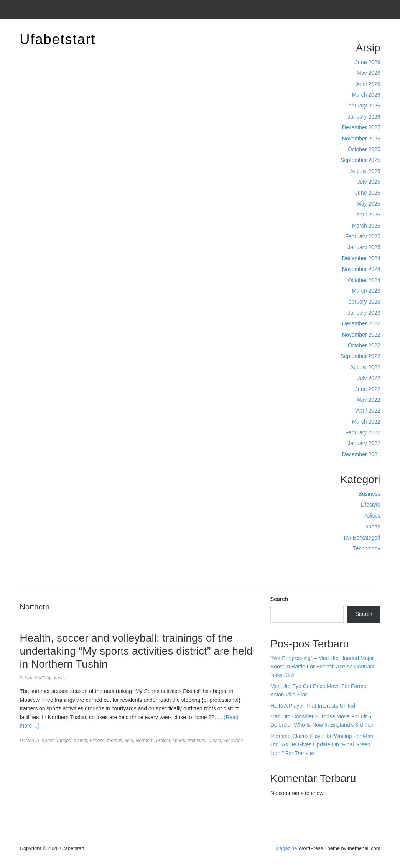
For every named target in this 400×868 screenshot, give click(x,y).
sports (179, 741)
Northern (145, 741)
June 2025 (368, 193)
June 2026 (368, 62)
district (81, 741)
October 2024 (364, 280)
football (114, 741)
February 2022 (363, 432)
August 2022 (365, 367)
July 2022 (369, 378)
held (129, 741)
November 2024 (361, 269)
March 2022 (366, 422)
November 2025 (361, 139)
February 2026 (363, 106)
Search (279, 599)
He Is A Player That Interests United (313, 706)
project (163, 741)
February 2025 (363, 236)
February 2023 (363, 302)
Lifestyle (370, 505)
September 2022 (360, 356)
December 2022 (361, 323)
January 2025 (364, 247)
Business (370, 494)
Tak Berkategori (361, 538)
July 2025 (369, 182)
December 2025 (361, 127)
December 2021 (361, 454)
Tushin (214, 741)
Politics (372, 516)
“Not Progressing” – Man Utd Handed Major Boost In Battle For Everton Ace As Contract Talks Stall (323, 667)
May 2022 (368, 400)
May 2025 (368, 204)
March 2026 (366, 95)
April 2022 (368, 411)
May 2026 (368, 73)
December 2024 (361, 258)
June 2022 (368, 389)
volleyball (233, 741)
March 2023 (366, 291)
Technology (367, 548)
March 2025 (366, 226)
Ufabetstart (58, 39)
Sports (372, 526)
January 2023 (364, 313)
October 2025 (364, 149)
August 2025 (365, 171)
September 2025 (360, 160)
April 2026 (368, 84)
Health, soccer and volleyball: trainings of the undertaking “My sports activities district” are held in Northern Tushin (136, 651)
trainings (196, 741)
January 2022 (364, 443)
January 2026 (364, 117)
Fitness (97, 741)
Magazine (286, 848)
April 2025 (368, 215)
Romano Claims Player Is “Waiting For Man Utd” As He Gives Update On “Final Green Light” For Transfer (322, 745)
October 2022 (364, 345)
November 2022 (361, 335)
